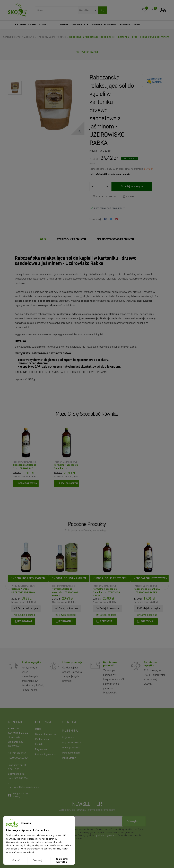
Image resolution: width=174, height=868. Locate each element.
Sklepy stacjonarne (45, 734)
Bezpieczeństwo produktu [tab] (115, 239)
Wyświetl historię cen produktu (110, 174)
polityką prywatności (107, 836)
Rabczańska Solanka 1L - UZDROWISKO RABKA (25, 468)
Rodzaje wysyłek (71, 748)
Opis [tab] (43, 239)
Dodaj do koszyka (132, 186)
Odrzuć (16, 861)
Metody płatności (71, 753)
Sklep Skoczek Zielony (20, 795)
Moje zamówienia (72, 743)
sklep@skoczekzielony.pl (27, 787)
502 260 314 (21, 778)
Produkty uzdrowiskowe (25, 462)
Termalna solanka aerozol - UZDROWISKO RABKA (65, 592)
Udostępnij (105, 219)
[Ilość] (100, 186)
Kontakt (39, 744)
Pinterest (117, 219)
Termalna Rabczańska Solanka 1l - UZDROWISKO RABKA (66, 468)
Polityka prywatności (46, 755)
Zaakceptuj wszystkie (62, 861)
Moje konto (68, 738)
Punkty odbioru (43, 739)
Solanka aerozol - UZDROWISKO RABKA (23, 591)
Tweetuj (111, 219)
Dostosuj (39, 860)
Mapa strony (69, 758)
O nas (38, 729)
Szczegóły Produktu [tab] (71, 239)
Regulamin (41, 750)
